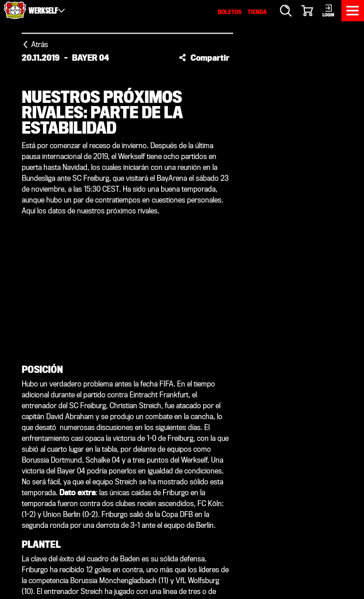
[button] (204, 58)
